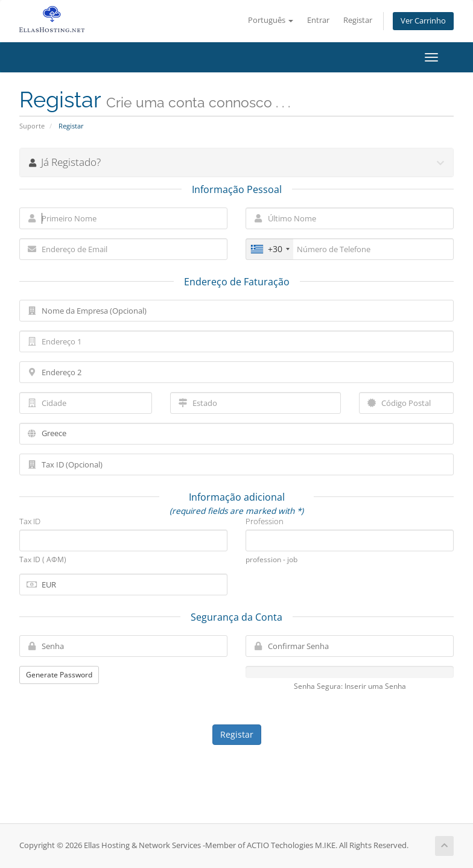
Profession (265, 521)
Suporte (32, 126)
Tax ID (30, 521)
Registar (358, 20)
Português (271, 20)
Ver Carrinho (423, 21)
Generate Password (59, 675)
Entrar (318, 20)
